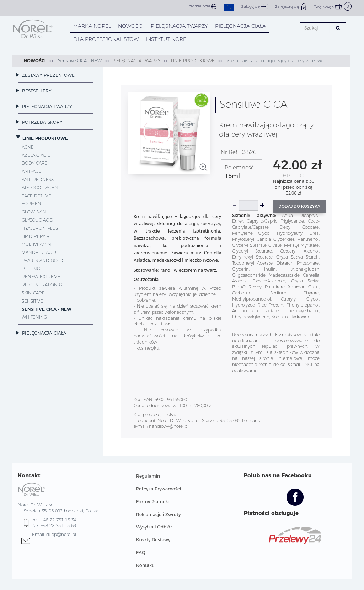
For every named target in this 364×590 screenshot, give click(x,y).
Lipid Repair (36, 236)
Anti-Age (32, 171)
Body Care (35, 163)
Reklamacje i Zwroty (158, 514)
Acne (28, 147)
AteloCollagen (40, 188)
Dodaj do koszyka (299, 206)
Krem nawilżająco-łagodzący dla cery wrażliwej (275, 61)
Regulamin (148, 476)
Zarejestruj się (291, 6)
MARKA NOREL (92, 26)
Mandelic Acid (39, 252)
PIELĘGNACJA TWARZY (179, 26)
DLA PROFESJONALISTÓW (106, 39)
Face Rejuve (36, 196)
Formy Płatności (154, 502)
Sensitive (32, 301)
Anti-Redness (38, 179)
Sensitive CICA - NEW (79, 61)
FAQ (141, 552)
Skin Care (33, 293)
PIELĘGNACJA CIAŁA (240, 26)
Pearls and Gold (42, 261)
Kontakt (145, 565)
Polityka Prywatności (159, 489)
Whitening (34, 317)
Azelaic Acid (36, 155)
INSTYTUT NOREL (167, 39)
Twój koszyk (333, 7)
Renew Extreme (41, 277)
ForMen (31, 204)
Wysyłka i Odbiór (154, 527)
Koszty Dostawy (153, 540)
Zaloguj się (255, 6)
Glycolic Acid (38, 220)
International (202, 7)
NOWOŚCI (131, 26)
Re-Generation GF (43, 285)
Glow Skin (34, 212)
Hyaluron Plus (40, 228)
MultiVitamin (36, 244)
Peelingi (31, 269)
